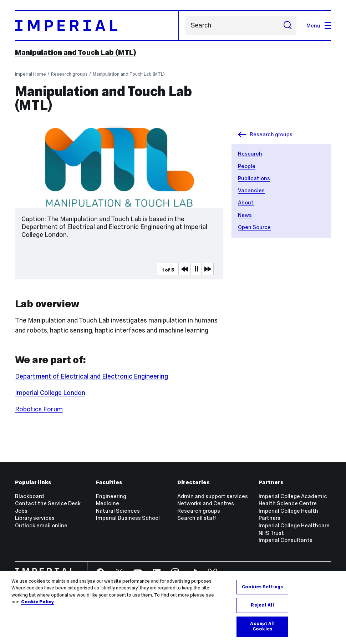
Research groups (69, 74)
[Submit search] (288, 26)
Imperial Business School (128, 518)
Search (185, 26)
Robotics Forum (39, 409)
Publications (254, 178)
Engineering (111, 496)
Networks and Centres (206, 503)
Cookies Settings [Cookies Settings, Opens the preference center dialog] (262, 587)
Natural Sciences (118, 511)
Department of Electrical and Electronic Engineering (91, 376)
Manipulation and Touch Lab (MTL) (76, 52)
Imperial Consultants (286, 540)
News (245, 215)
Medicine (108, 503)
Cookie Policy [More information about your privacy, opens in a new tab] (37, 602)
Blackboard (29, 496)
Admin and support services (213, 496)
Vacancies (251, 190)
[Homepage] (97, 26)
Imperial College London (50, 393)
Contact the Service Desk (48, 503)
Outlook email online (41, 525)
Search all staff (197, 518)
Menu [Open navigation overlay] (319, 26)
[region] (173, 607)
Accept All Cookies (262, 627)
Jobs (21, 511)
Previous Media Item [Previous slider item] (184, 269)
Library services (35, 518)
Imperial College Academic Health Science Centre (293, 500)
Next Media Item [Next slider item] (207, 269)
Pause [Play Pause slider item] (197, 269)
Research (250, 154)
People (247, 166)
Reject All (262, 605)
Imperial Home (30, 74)
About (246, 202)
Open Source (254, 227)
